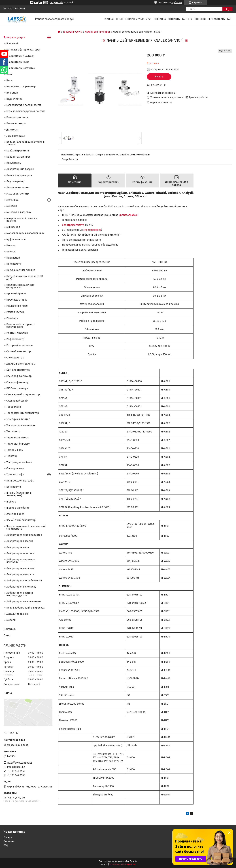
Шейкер (11, 502)
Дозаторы (12, 130)
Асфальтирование (17, 614)
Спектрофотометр (73, 225)
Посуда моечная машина (21, 270)
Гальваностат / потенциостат (24, 105)
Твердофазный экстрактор (23, 413)
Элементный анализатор (21, 520)
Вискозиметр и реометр (21, 87)
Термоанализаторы (18, 438)
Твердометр (14, 407)
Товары (8, 838)
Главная (109, 19)
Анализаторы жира (18, 62)
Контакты (174, 19)
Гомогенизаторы (16, 123)
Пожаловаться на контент (123, 865)
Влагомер (12, 93)
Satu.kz (134, 861)
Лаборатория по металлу (21, 587)
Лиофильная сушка (18, 188)
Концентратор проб (18, 157)
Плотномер (13, 258)
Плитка (11, 252)
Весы (9, 80)
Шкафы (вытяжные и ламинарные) (19, 494)
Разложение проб (17, 306)
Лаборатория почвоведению (24, 602)
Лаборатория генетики (20, 553)
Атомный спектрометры (21, 364)
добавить (177, 3)
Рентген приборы (17, 333)
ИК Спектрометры (17, 388)
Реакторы (12, 318)
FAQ (229, 19)
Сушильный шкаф (17, 401)
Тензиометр (13, 431)
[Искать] (227, 9)
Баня (9, 74)
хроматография (128, 215)
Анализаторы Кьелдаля (20, 56)
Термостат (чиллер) (18, 444)
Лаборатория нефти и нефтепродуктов (20, 594)
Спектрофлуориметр (19, 376)
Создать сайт (57, 3)
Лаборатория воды (18, 547)
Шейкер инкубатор (18, 508)
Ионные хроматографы (20, 481)
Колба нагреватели (18, 151)
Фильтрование (15, 468)
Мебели (11, 620)
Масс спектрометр (18, 194)
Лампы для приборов (98, 32)
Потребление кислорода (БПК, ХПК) (25, 277)
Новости (200, 19)
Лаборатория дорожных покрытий (21, 561)
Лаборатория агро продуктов (24, 535)
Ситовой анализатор (19, 351)
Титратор (12, 456)
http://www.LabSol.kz (20, 763)
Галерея (187, 19)
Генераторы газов (17, 117)
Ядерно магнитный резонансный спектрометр (26, 528)
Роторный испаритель (20, 345)
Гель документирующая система (26, 111)
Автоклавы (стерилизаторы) (23, 50)
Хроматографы (15, 475)
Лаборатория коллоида (20, 568)
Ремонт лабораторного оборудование (20, 326)
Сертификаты (216, 19)
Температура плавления (21, 425)
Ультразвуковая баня (19, 462)
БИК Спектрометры (18, 370)
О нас (120, 19)
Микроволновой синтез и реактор (22, 220)
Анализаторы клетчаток (21, 68)
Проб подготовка (17, 300)
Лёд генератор (15, 181)
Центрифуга (14, 487)
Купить (159, 77)
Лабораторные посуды (20, 169)
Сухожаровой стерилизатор (23, 395)
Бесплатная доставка (163, 93)
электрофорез (92, 230)
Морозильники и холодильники (25, 233)
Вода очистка (14, 99)
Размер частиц (15, 312)
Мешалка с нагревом (19, 212)
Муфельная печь (16, 239)
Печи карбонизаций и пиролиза (25, 608)
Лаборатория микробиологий (24, 581)
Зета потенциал (16, 136)
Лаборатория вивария (20, 541)
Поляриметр (14, 264)
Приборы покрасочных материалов (20, 286)
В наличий (12, 44)
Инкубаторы (14, 163)
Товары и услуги (136, 19)
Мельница (12, 200)
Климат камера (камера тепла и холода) (25, 143)
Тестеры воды (15, 450)
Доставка (160, 19)
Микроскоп (13, 227)
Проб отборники (16, 294)
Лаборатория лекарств (20, 574)
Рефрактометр (15, 339)
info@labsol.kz (16, 767)
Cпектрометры (15, 358)
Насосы (11, 245)
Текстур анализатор (18, 419)
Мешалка (12, 206)
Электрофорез (15, 514)
